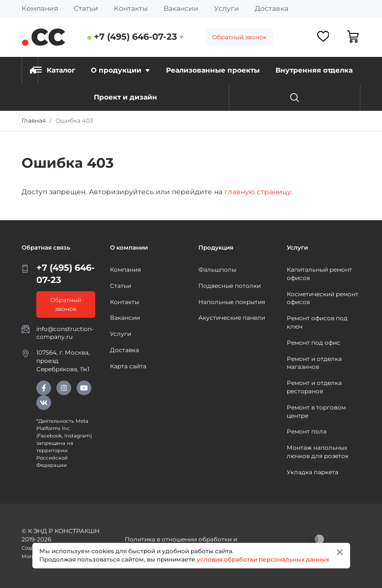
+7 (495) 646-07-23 (136, 37)
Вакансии (181, 8)
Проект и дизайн (125, 97)
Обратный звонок (239, 37)
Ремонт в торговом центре (316, 411)
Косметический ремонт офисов (323, 298)
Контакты (131, 8)
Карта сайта (128, 366)
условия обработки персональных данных (263, 559)
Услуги (227, 8)
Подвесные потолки (230, 286)
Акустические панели (232, 318)
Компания (40, 8)
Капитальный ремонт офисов (319, 274)
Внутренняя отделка (314, 70)
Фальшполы (217, 269)
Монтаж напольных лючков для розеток (318, 452)
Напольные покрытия (232, 302)
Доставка (272, 8)
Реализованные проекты (213, 70)
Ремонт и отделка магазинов (314, 363)
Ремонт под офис (314, 343)
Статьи (86, 8)
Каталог (54, 70)
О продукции (120, 70)
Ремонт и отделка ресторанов (314, 387)
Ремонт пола (307, 431)
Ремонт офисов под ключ (317, 322)
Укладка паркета (313, 472)
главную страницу (258, 192)
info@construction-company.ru (65, 333)
